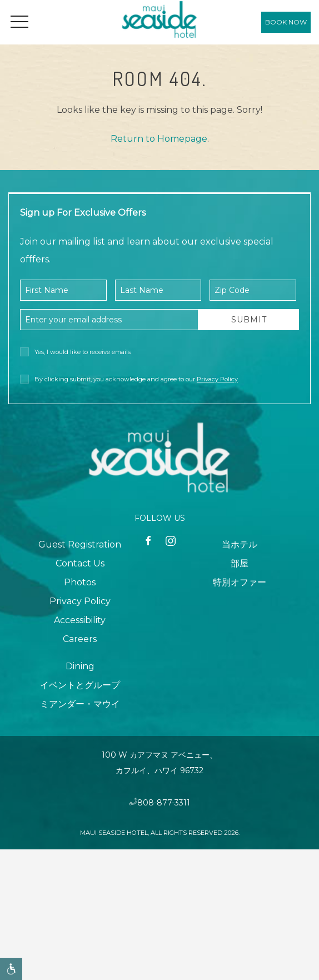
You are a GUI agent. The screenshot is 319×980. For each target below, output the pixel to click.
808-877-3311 (164, 803)
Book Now (286, 22)
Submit (249, 320)
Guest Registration (80, 544)
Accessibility (80, 620)
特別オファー (240, 582)
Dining (80, 666)
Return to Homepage (159, 139)
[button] (19, 22)
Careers (80, 639)
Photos (80, 582)
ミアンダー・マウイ (80, 704)
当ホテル (240, 544)
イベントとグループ (80, 685)
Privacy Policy (217, 379)
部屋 (240, 563)
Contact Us (80, 563)
